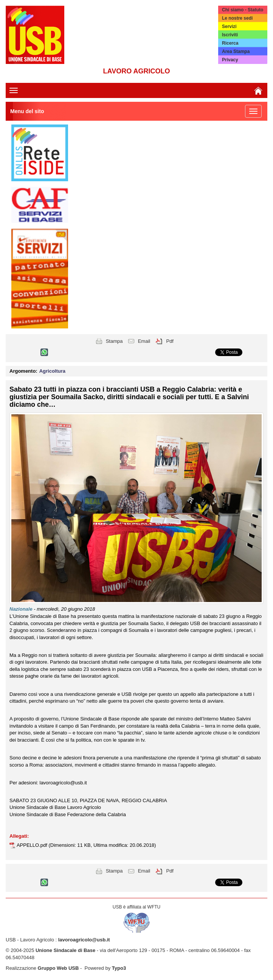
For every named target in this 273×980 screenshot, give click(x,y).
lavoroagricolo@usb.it (84, 940)
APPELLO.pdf (33, 845)
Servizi (229, 26)
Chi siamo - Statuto (243, 10)
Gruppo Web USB (58, 968)
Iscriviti (230, 35)
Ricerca (230, 43)
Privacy (230, 60)
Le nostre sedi (237, 18)
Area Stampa (236, 51)
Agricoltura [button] (52, 371)
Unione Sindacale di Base (65, 950)
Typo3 (119, 968)
